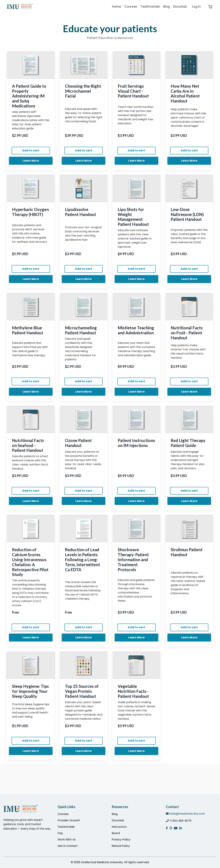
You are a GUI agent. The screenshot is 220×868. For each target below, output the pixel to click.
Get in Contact (68, 846)
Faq (60, 833)
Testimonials (150, 7)
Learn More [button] (31, 161)
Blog (166, 7)
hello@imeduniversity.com (187, 814)
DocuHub (180, 7)
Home (115, 7)
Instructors (119, 827)
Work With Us (67, 840)
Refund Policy (121, 846)
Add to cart (31, 150)
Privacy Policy (121, 840)
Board (116, 833)
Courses (130, 7)
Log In (196, 7)
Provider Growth (69, 821)
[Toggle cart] (210, 7)
